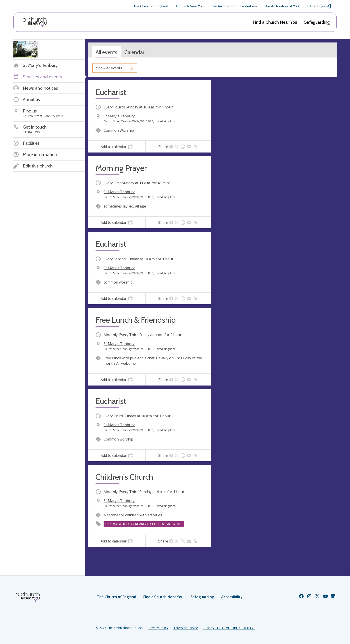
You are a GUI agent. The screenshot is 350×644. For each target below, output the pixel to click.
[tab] (117, 147)
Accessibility (232, 597)
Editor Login (319, 6)
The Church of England (151, 6)
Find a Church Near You (275, 22)
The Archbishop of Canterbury (234, 6)
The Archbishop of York (282, 6)
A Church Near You (189, 6)
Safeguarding (317, 22)
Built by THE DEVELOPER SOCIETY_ (229, 628)
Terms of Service (186, 628)
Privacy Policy (158, 628)
